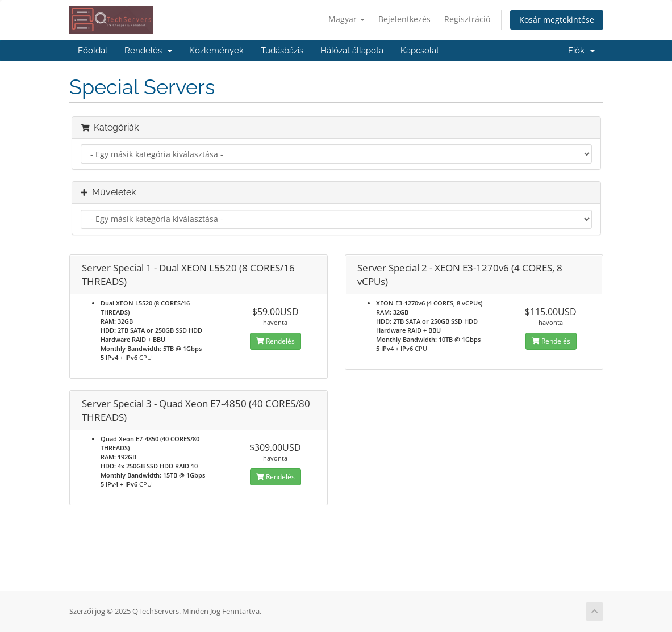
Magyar (347, 19)
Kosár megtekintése (557, 20)
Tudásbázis (282, 51)
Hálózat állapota (352, 51)
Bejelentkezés (404, 19)
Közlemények (216, 51)
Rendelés (148, 51)
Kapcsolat (420, 51)
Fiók (581, 51)
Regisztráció (467, 19)
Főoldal (93, 51)
